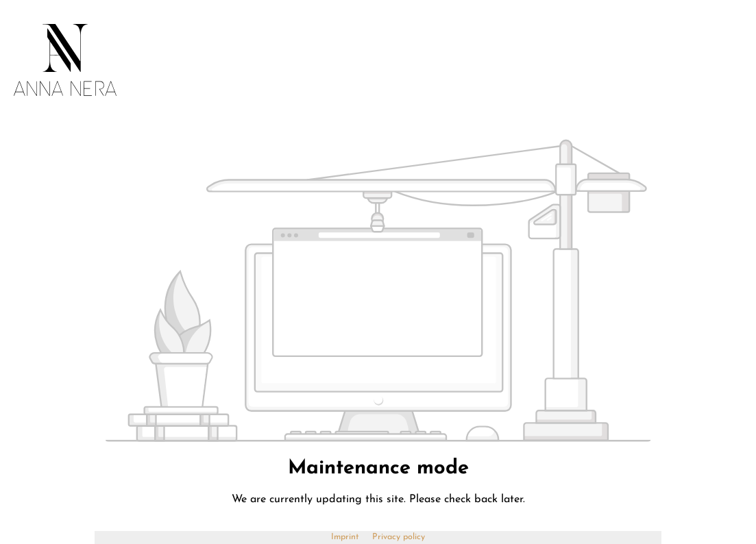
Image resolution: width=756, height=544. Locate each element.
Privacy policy (399, 537)
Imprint (346, 537)
